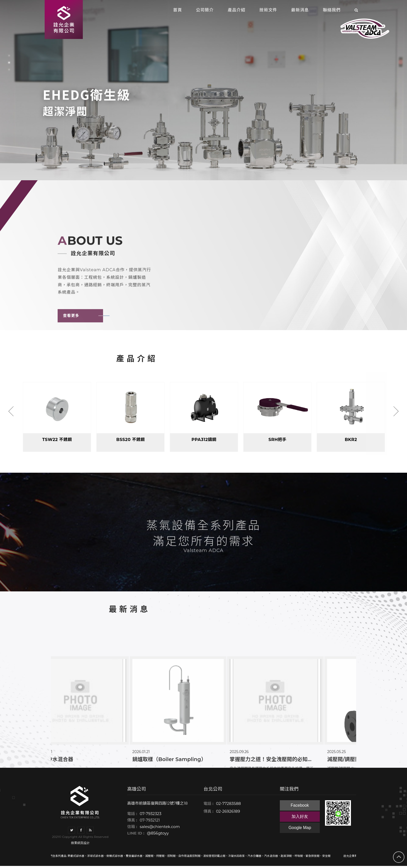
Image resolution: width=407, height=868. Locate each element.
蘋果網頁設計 (80, 845)
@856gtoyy (158, 835)
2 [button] (9, 63)
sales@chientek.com (160, 829)
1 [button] (9, 56)
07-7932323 (151, 816)
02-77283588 (228, 806)
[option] (203, 90)
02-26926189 (228, 813)
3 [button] (9, 70)
